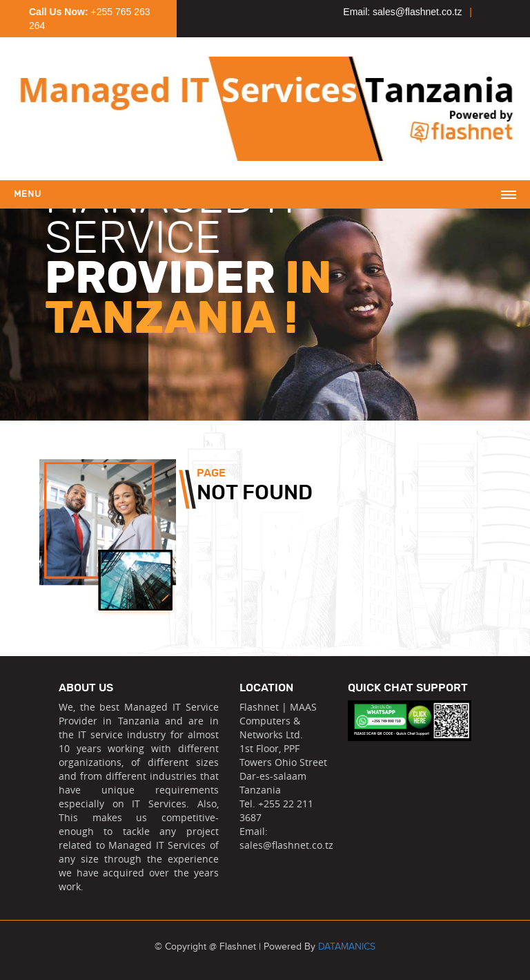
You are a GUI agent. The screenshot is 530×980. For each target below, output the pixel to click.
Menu (28, 194)
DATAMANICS (347, 947)
